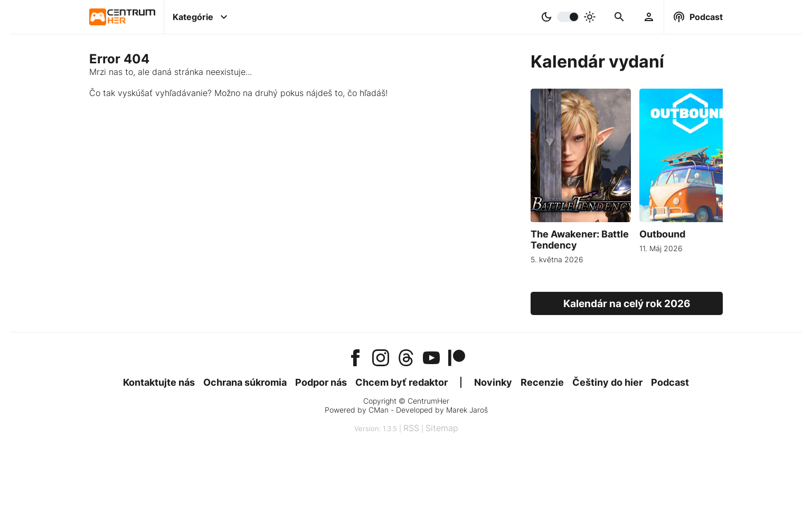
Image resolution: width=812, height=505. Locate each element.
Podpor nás (321, 382)
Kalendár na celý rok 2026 (627, 303)
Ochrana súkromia (245, 382)
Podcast (670, 382)
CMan (379, 410)
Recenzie (542, 382)
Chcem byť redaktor (402, 382)
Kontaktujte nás (159, 382)
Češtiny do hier (607, 382)
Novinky (493, 382)
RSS (411, 428)
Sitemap (442, 428)
